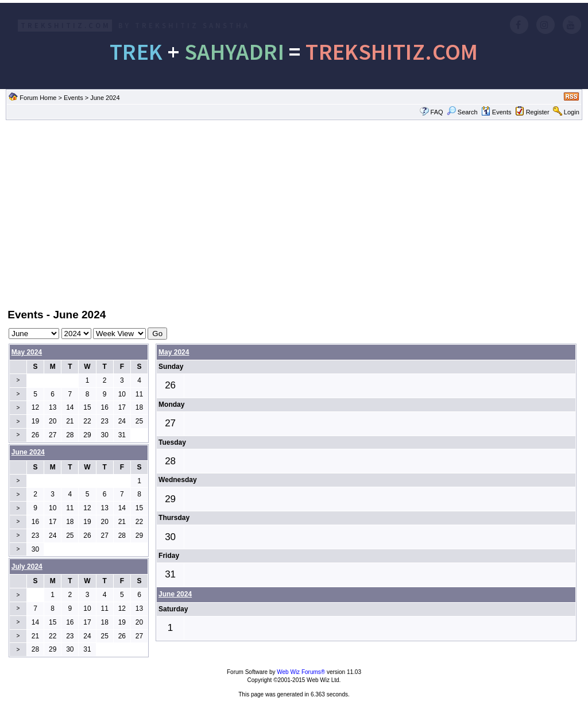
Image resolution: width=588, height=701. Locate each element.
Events (73, 98)
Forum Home (38, 98)
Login (572, 112)
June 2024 (175, 594)
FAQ (437, 112)
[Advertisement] (294, 213)
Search (462, 112)
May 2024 (27, 352)
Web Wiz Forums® (301, 672)
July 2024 (27, 567)
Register (538, 112)
